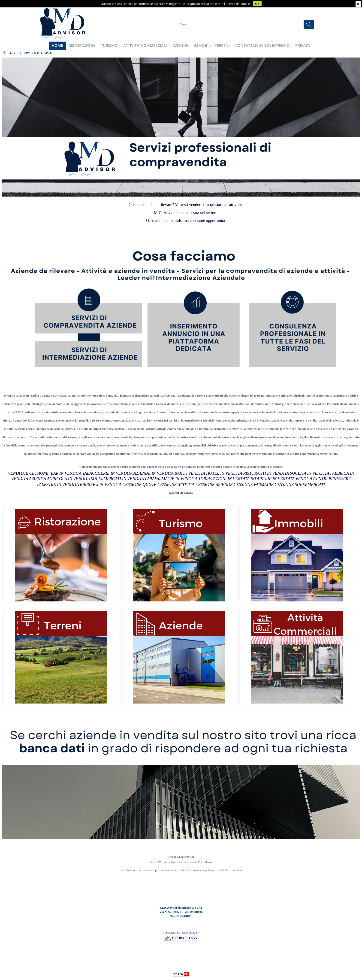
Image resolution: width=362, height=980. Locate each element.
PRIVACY (300, 46)
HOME (61, 46)
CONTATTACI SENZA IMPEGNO (260, 46)
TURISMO (111, 46)
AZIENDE (180, 46)
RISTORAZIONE (84, 46)
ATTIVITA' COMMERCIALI (146, 46)
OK (257, 4)
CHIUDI (358, 4)
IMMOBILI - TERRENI (210, 46)
